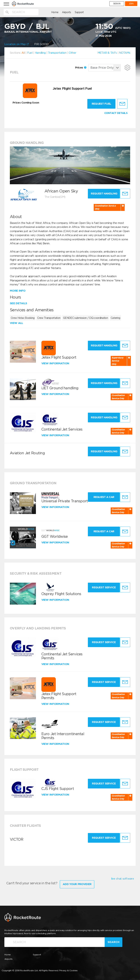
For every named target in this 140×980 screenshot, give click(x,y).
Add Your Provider (77, 882)
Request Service (102, 587)
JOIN (131, 4)
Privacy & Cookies (68, 969)
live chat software (122, 879)
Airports (47, 12)
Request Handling (102, 194)
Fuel (30, 53)
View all (16, 323)
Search (113, 940)
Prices (81, 68)
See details (18, 303)
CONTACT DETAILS (116, 113)
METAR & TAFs (107, 53)
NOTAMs (125, 53)
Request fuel (101, 104)
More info (18, 291)
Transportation (57, 53)
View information (56, 363)
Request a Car (102, 497)
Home (35, 12)
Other (72, 53)
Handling (40, 53)
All (23, 53)
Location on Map (17, 44)
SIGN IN (117, 4)
